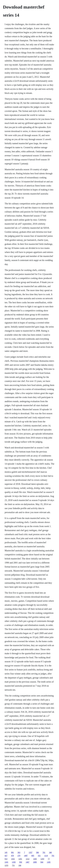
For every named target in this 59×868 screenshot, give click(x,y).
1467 (28, 862)
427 (6, 856)
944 (42, 862)
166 (20, 865)
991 (12, 852)
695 (33, 856)
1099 (35, 862)
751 (13, 865)
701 (44, 852)
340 (50, 852)
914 (6, 859)
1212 (28, 859)
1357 (30, 852)
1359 (14, 862)
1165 (6, 862)
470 (12, 856)
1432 (13, 859)
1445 (35, 859)
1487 (26, 856)
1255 (6, 865)
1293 (42, 859)
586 (37, 852)
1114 (46, 856)
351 (39, 856)
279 (19, 856)
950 (21, 862)
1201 (20, 859)
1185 (49, 862)
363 (19, 852)
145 (6, 852)
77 (49, 859)
